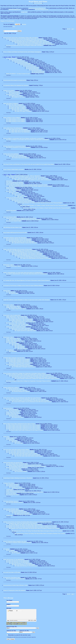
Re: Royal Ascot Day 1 (12, 410)
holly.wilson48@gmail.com (42, 9)
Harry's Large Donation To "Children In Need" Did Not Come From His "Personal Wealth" (40, 203)
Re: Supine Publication (15, 190)
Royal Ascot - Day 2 (8, 337)
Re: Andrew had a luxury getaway (15, 155)
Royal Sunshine (10, 187)
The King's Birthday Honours (11, 501)
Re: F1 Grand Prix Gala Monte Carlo (15, 579)
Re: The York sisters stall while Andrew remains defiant (20, 451)
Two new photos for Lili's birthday (15, 182)
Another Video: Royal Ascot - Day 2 (15, 341)
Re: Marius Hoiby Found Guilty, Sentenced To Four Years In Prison (23, 425)
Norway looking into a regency (11, 388)
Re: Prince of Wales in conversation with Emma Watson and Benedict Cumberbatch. (27, 140)
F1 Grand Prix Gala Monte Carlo (12, 577)
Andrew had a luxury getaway (11, 154)
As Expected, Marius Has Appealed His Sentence (16, 85)
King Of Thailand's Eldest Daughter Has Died (15, 541)
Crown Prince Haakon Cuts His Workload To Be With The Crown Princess (22, 398)
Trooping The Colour (9, 483)
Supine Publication (11, 189)
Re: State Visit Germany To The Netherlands (17, 561)
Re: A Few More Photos (21, 472)
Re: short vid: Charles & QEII (14, 221)
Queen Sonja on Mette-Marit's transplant (14, 169)
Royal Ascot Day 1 (8, 408)
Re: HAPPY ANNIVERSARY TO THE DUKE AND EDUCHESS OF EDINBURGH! (27, 274)
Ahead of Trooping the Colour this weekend (14, 590)
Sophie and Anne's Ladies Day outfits (16, 327)
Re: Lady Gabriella (11, 342)
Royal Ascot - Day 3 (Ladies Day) (12, 315)
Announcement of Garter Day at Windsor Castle (15, 585)
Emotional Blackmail (11, 58)
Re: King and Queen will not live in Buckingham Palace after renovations (24, 39)
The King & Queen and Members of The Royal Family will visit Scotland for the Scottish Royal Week (29, 164)
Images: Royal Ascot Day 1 (13, 413)
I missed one (9, 490)
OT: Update (6, 549)
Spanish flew (7, 291)
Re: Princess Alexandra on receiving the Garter (18, 147)
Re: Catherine (10, 350)
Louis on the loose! (11, 493)
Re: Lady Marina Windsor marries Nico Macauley (19, 239)
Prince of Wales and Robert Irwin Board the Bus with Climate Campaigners (22, 52)
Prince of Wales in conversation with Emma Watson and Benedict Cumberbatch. (24, 138)
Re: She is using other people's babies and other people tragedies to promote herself (30, 186)
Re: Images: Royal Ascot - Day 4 (17, 309)
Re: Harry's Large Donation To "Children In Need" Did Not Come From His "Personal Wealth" (44, 205)
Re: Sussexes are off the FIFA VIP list (19, 199)
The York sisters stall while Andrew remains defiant (16, 450)
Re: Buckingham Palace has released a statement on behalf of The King (27, 466)
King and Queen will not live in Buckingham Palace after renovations (21, 38)
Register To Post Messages (7, 21)
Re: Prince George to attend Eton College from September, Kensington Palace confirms (28, 375)
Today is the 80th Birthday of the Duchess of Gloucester (17, 249)
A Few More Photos (17, 470)
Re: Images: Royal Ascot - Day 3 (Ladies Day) (21, 319)
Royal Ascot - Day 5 (8, 265)
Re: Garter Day (10, 439)
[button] (33, 622)
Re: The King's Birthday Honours (15, 502)
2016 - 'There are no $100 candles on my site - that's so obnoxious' (23, 176)
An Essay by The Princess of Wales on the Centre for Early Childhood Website (23, 286)
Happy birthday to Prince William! (12, 118)
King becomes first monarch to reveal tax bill (15, 80)
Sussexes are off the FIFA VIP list (15, 198)
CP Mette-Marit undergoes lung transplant (14, 358)
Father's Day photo (11, 211)
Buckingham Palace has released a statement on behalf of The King (23, 465)
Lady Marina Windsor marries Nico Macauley (15, 238)
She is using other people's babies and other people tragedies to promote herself (27, 185)
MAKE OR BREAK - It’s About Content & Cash (18, 74)
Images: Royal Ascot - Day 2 (13, 340)
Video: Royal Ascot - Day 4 (13, 306)
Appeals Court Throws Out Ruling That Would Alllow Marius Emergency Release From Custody (27, 522)
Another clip (9, 515)
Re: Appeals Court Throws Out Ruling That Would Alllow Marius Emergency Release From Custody (31, 526)
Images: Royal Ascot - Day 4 (13, 307)
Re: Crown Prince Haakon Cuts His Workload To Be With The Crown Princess (26, 399)
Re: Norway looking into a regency (15, 389)
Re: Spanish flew (11, 292)
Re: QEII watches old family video (15, 510)
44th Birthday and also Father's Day (12, 227)
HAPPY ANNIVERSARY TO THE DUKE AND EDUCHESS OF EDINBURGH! (23, 273)
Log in (18, 24)
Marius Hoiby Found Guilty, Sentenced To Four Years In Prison (19, 424)
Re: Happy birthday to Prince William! (16, 119)
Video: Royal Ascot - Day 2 (13, 338)
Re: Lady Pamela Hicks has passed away (17, 464)
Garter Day (6, 437)
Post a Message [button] (38, 3)
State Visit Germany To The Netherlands (14, 559)
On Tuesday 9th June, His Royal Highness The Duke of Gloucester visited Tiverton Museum (27, 280)
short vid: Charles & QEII (10, 217)
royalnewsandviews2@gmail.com (37, 8)
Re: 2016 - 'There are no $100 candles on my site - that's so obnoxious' (27, 177)
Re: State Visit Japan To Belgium (15, 105)
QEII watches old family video (11, 509)
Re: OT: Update (10, 550)
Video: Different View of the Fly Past (15, 491)
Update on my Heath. (9, 91)
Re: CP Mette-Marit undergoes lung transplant (18, 359)
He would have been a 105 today (12, 572)
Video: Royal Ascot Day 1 (13, 412)
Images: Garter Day (11, 438)
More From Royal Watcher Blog (17, 106)
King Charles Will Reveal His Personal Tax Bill (15, 233)
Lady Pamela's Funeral (15, 469)
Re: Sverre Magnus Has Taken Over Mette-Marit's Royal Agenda (25, 524)
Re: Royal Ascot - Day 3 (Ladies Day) (16, 323)
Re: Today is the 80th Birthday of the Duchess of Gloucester (21, 251)
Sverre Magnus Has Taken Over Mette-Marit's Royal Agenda (21, 523)
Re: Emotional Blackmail (15, 60)
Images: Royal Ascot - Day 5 (13, 266)
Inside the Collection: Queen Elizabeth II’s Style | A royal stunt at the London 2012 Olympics (26, 300)
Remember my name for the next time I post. (19, 637)
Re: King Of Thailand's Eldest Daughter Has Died (19, 543)
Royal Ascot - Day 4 (8, 305)
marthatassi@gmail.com (15, 9)
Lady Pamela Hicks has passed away (13, 463)
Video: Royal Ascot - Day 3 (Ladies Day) (16, 317)
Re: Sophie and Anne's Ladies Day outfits (20, 328)
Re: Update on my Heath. (13, 92)
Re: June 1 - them (11, 191)
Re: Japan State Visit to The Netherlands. (17, 129)
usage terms (24, 12)
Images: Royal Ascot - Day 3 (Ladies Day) (17, 318)
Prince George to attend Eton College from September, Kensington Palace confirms (24, 373)
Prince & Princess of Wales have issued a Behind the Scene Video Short (25, 492)
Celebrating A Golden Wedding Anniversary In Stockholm (18, 478)
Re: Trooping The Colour (12, 484)
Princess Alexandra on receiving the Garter (14, 146)
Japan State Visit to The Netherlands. (13, 128)
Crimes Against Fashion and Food (15, 184)
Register (20, 611)
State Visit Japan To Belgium (11, 103)
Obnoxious (9, 181)
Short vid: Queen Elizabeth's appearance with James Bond (21, 218)
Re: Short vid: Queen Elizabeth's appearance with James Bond (25, 220)
